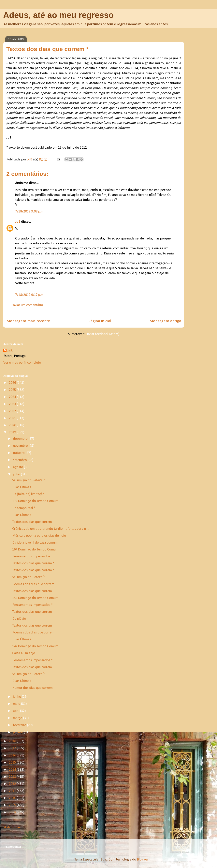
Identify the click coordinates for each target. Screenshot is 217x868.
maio (17, 704)
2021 (13, 418)
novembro (21, 446)
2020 (13, 425)
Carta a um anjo (24, 653)
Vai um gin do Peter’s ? (28, 480)
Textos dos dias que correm (32, 522)
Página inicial (100, 321)
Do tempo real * (24, 508)
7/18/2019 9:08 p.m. (30, 212)
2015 (13, 763)
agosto (18, 467)
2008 (13, 813)
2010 (13, 798)
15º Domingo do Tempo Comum (35, 598)
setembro (20, 460)
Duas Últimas (22, 487)
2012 (13, 784)
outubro (19, 453)
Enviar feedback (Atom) (102, 334)
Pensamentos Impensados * (32, 605)
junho (17, 697)
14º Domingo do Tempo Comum (35, 646)
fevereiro (20, 725)
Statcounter (12, 827)
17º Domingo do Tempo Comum (35, 501)
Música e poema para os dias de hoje (39, 536)
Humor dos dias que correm (32, 688)
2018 (13, 741)
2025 (13, 390)
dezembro (21, 439)
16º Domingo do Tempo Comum (35, 550)
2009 (13, 805)
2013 (13, 777)
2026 (13, 383)
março (18, 718)
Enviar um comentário (27, 305)
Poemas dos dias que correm (33, 584)
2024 (13, 397)
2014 (13, 770)
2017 (13, 748)
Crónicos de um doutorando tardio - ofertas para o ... (51, 529)
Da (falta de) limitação (28, 494)
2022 (13, 411)
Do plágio (19, 619)
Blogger (142, 860)
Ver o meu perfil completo (22, 363)
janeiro (18, 732)
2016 (13, 756)
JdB (18, 222)
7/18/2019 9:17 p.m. (30, 295)
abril (17, 711)
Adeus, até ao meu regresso (58, 15)
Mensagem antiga (165, 321)
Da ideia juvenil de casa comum (35, 543)
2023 (13, 404)
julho (17, 475)
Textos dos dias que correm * (33, 563)
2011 (13, 791)
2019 (13, 433)
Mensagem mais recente (28, 321)
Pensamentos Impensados (31, 556)
